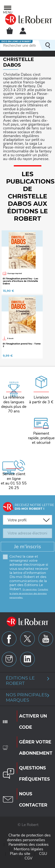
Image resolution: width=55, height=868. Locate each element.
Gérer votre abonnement (36, 748)
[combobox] (27, 519)
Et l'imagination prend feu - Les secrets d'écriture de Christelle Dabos (20, 281)
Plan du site (20, 854)
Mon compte (23, 31)
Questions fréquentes (34, 773)
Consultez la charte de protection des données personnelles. (29, 593)
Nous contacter (33, 799)
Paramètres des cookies (29, 844)
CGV (28, 858)
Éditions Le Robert (20, 681)
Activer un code (33, 722)
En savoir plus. (30, 589)
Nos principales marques (27, 697)
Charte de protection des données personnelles (29, 837)
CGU (43, 854)
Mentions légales (28, 849)
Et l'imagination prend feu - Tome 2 (22, 345)
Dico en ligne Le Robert (16, 41)
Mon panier (10, 31)
